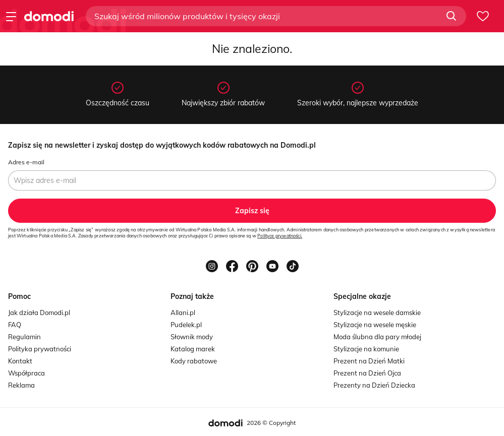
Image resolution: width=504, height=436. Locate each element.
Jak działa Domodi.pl (39, 313)
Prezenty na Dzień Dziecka (374, 385)
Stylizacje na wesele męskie (375, 325)
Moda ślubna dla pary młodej (377, 337)
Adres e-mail (26, 162)
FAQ (15, 325)
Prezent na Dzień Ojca (367, 373)
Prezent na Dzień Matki (369, 361)
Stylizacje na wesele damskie (377, 313)
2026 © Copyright (271, 423)
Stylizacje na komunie (366, 349)
